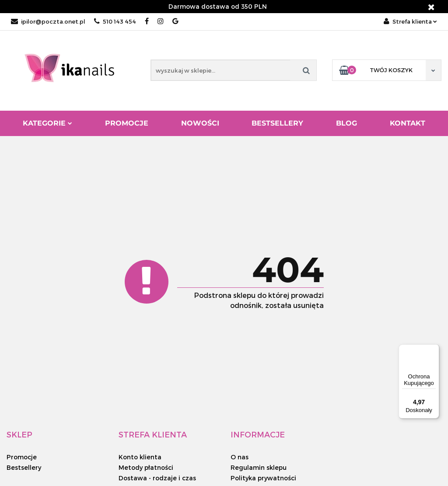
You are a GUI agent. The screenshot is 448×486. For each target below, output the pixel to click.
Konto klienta (140, 457)
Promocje (127, 123)
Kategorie (47, 123)
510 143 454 (115, 21)
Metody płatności (146, 467)
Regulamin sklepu (259, 467)
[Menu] (434, 350)
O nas (240, 457)
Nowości (200, 123)
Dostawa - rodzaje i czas (157, 478)
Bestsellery (277, 123)
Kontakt (408, 123)
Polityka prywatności (263, 478)
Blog (346, 123)
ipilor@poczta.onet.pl (48, 21)
